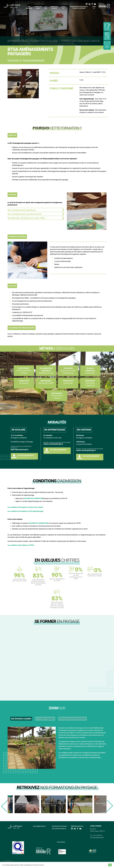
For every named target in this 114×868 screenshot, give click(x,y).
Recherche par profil (60, 826)
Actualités (63, 7)
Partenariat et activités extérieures (77, 719)
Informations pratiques (54, 7)
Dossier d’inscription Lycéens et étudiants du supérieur (79, 7)
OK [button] (110, 865)
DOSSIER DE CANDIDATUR (34, 498)
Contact (94, 7)
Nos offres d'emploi (59, 829)
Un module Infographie (48, 719)
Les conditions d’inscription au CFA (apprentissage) (25, 511)
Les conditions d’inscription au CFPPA (21, 545)
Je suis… (46, 7)
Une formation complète (22, 719)
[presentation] (4, 806)
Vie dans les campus (38, 7)
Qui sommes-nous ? (40, 826)
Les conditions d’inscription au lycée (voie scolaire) (25, 507)
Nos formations (29, 7)
